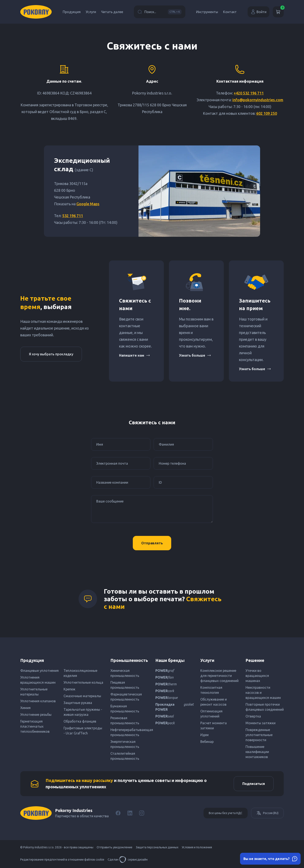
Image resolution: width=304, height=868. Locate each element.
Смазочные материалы (82, 696)
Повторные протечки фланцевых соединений (265, 707)
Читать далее (112, 12)
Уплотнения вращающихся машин (38, 680)
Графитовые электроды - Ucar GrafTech (83, 731)
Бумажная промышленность (125, 709)
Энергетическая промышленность (125, 744)
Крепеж (69, 689)
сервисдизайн (133, 860)
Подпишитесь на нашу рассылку (79, 780)
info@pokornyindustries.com (258, 100)
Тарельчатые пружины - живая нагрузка (83, 712)
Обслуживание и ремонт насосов (214, 702)
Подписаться (254, 784)
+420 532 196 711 (249, 93)
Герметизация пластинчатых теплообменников (35, 726)
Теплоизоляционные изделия (80, 673)
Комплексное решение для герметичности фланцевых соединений (219, 676)
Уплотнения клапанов (38, 701)
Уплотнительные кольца (83, 682)
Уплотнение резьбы (36, 715)
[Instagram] (142, 813)
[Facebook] (118, 813)
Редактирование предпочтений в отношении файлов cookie (62, 860)
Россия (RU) (267, 813)
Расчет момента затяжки (214, 726)
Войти (259, 12)
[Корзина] (278, 12)
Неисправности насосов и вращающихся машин (263, 693)
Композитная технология (211, 690)
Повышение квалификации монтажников (257, 752)
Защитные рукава (78, 703)
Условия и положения (197, 847)
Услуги (91, 12)
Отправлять (152, 543)
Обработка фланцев (80, 721)
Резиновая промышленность (125, 720)
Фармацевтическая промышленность (126, 697)
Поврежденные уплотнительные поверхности (259, 735)
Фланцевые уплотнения (39, 671)
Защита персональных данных (157, 847)
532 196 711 (73, 216)
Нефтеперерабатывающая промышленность (130, 732)
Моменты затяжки (261, 723)
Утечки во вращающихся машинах (257, 676)
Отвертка (253, 716)
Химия (25, 708)
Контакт (230, 12)
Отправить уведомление (115, 847)
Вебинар (207, 742)
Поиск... (160, 12)
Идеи (204, 735)
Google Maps (88, 204)
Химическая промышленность (125, 673)
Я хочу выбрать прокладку (51, 354)
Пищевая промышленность (125, 685)
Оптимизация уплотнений (211, 714)
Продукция (72, 12)
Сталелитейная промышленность (125, 756)
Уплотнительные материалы (34, 692)
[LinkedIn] (130, 813)
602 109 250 (267, 113)
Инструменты (207, 12)
